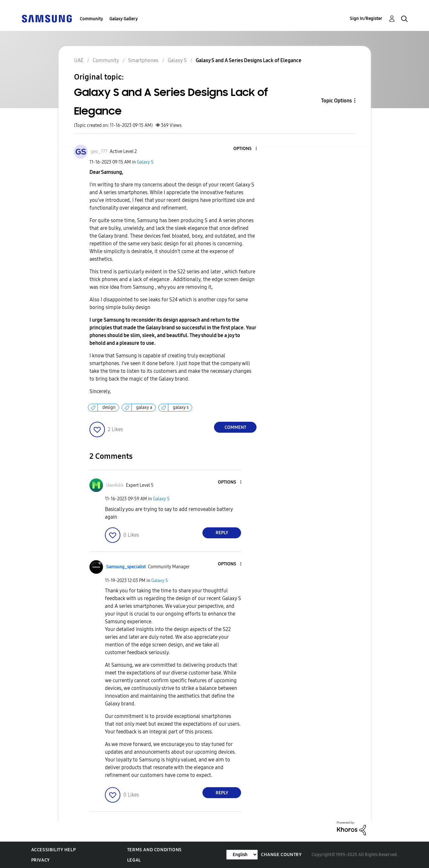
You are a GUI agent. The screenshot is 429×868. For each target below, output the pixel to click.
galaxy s (181, 407)
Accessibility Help (54, 850)
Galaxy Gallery (124, 19)
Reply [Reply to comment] (222, 533)
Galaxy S (145, 162)
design (109, 407)
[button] (246, 149)
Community (91, 19)
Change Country (281, 855)
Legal (134, 860)
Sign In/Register (366, 19)
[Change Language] (242, 855)
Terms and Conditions (154, 850)
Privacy (41, 860)
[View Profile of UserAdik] (115, 485)
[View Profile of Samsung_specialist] (126, 567)
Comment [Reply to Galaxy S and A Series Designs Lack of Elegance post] (235, 427)
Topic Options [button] (336, 101)
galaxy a (144, 407)
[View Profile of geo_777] (99, 151)
